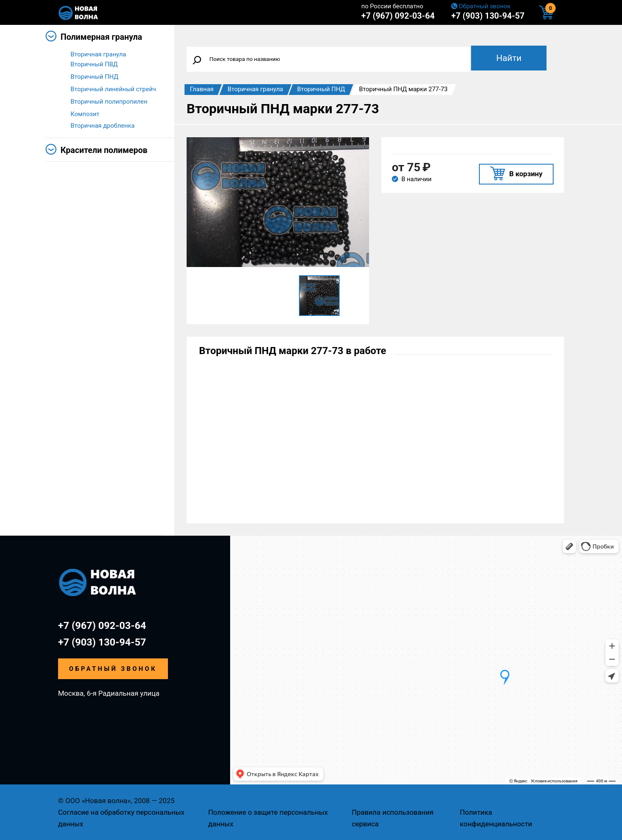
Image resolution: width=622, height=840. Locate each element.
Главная (202, 89)
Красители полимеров (104, 153)
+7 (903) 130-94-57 (488, 16)
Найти (509, 58)
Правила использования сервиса (392, 818)
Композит (85, 116)
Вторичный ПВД (94, 66)
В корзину (526, 174)
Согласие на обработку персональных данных (121, 818)
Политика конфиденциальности (496, 818)
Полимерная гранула (101, 37)
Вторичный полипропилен (109, 103)
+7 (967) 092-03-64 (398, 16)
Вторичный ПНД (95, 78)
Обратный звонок (485, 6)
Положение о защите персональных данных (268, 818)
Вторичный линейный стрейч (113, 91)
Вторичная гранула (98, 54)
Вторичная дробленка (103, 128)
